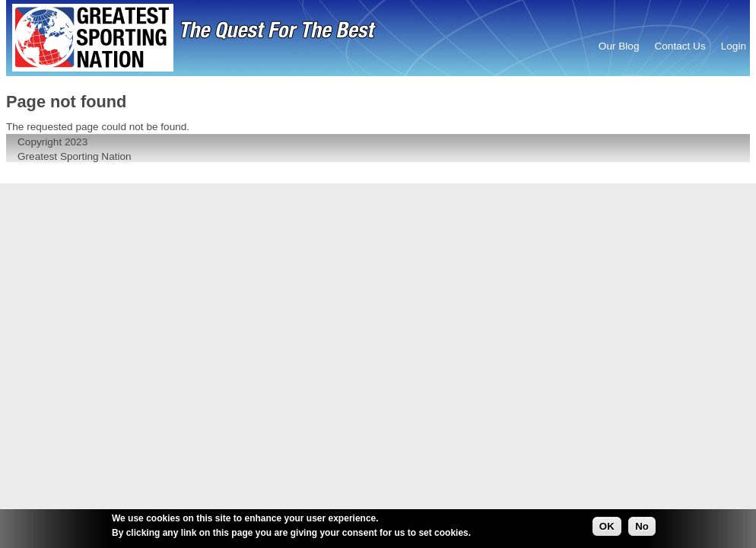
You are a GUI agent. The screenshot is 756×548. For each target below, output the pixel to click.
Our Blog (619, 46)
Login (734, 46)
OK (607, 527)
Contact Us (680, 46)
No (642, 527)
